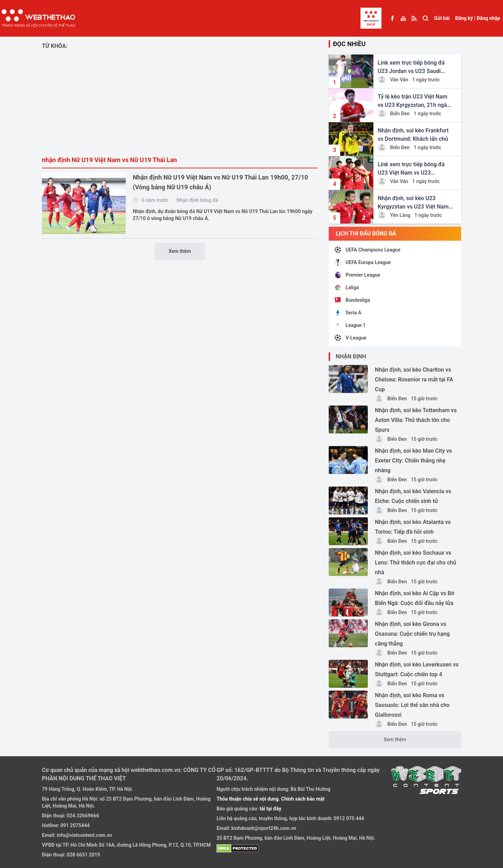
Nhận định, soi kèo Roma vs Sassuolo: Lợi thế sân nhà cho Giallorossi (412, 705)
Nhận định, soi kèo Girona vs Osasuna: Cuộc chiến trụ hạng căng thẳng (412, 634)
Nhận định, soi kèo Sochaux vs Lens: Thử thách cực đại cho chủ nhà (415, 563)
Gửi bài (442, 18)
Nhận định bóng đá (197, 200)
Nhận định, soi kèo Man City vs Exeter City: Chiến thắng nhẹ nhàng (413, 461)
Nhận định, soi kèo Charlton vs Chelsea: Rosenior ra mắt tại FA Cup (414, 380)
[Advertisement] (180, 103)
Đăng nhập (489, 18)
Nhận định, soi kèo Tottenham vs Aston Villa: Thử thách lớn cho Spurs (416, 420)
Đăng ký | (465, 18)
